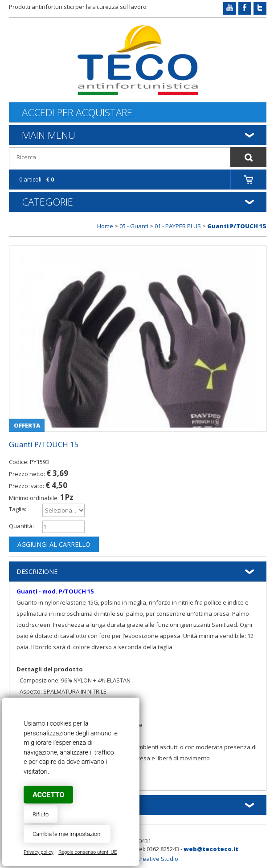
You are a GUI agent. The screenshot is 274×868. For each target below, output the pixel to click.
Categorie (47, 202)
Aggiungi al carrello (54, 544)
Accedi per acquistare (77, 112)
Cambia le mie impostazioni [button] (67, 834)
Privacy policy (39, 852)
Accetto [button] (48, 795)
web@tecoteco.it (211, 849)
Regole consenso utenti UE (88, 852)
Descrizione (37, 571)
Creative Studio (157, 859)
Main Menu (49, 135)
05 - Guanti (134, 226)
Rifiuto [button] (41, 814)
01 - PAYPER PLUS (178, 226)
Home (105, 226)
